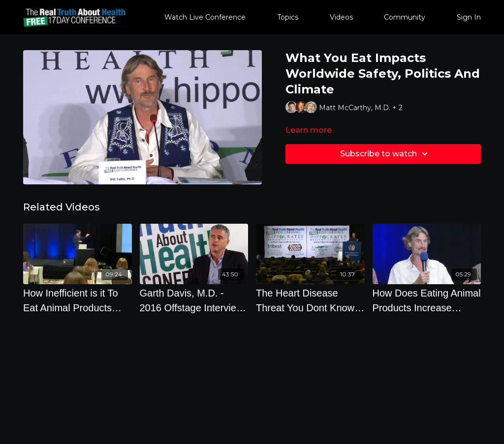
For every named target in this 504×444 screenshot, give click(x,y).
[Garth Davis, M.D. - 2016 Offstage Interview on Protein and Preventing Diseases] (194, 300)
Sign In (469, 17)
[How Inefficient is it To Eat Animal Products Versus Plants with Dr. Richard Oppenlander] (78, 300)
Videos (341, 17)
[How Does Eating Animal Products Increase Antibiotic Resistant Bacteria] (427, 300)
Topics (288, 17)
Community (405, 17)
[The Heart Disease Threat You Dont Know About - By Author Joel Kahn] (310, 300)
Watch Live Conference (205, 17)
